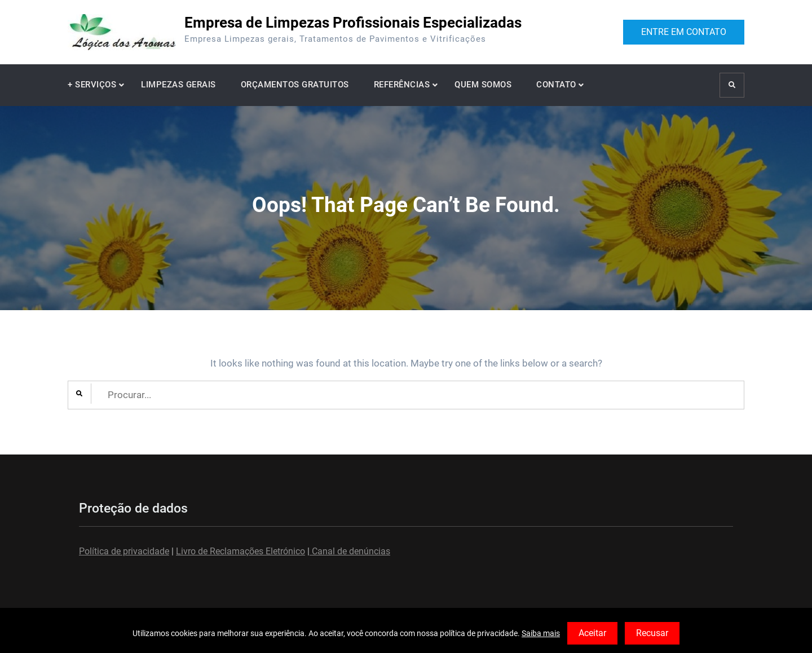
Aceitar (592, 633)
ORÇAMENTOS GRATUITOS (295, 85)
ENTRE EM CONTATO (684, 32)
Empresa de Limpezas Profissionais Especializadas (353, 23)
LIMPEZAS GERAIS (178, 85)
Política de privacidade (124, 551)
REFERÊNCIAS (402, 85)
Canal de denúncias (350, 551)
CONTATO (556, 85)
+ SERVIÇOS (92, 85)
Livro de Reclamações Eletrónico (240, 551)
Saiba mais (541, 633)
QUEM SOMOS (483, 85)
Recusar (652, 633)
